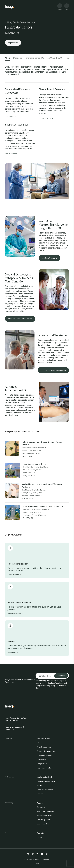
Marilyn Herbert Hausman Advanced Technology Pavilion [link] (42, 486)
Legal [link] (37, 863)
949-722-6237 (12, 33)
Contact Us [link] (9, 729)
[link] (10, 7)
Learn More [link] (11, 117)
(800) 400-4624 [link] (11, 720)
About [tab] (8, 58)
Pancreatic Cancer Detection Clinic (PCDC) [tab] (44, 58)
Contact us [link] (13, 652)
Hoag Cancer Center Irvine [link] (35, 464)
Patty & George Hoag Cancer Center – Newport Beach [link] (43, 443)
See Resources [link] (12, 154)
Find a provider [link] (14, 575)
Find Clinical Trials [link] (47, 118)
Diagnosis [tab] (18, 58)
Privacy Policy (50, 686)
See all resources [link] (15, 613)
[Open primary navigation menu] (67, 6)
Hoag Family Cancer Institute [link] (20, 22)
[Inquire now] (13, 43)
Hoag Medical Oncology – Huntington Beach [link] (43, 506)
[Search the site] (60, 6)
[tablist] (37, 59)
